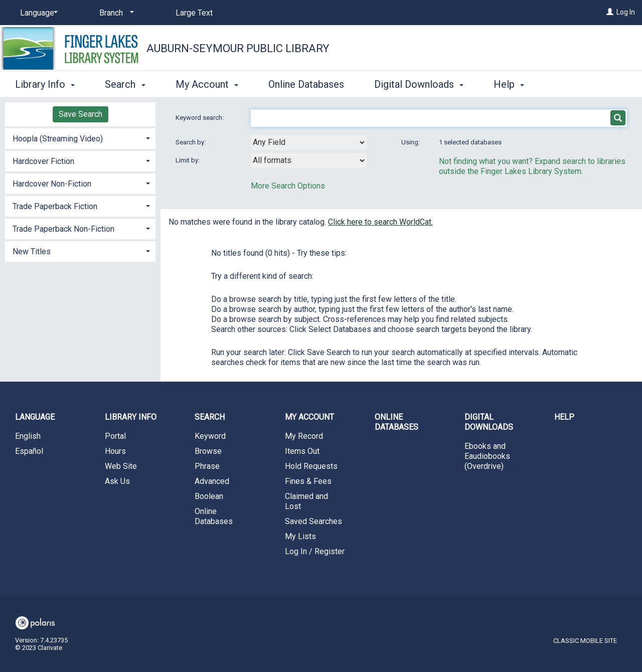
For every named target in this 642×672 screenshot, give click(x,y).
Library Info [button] (45, 84)
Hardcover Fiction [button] (43, 161)
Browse (208, 451)
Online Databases (306, 84)
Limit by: (188, 160)
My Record (304, 436)
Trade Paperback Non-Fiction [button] (63, 229)
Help (564, 417)
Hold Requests (311, 466)
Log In (626, 12)
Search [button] (125, 84)
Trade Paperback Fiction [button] (55, 206)
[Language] (37, 13)
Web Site (121, 466)
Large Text (194, 13)
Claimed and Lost (306, 501)
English (28, 436)
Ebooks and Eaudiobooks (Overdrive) (487, 456)
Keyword (210, 436)
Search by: (191, 142)
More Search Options (288, 186)
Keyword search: (200, 118)
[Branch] (115, 13)
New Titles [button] (32, 251)
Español (29, 451)
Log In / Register (315, 551)
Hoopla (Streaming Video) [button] (58, 139)
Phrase (207, 466)
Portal (115, 436)
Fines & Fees (308, 481)
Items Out (302, 451)
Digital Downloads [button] (419, 84)
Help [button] (509, 84)
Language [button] (35, 417)
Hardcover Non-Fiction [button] (52, 184)
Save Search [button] (81, 114)
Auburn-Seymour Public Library (238, 48)
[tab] (80, 138)
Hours (115, 451)
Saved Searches (313, 521)
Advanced (212, 481)
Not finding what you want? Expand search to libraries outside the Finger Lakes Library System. (532, 166)
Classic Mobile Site (585, 641)
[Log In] (610, 12)
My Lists (300, 536)
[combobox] (308, 142)
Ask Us (117, 481)
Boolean (209, 496)
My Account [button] (207, 84)
